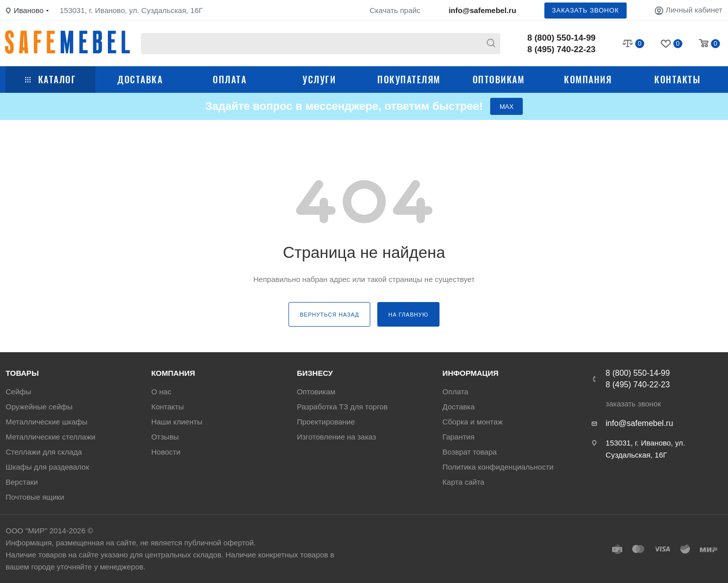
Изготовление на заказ (337, 437)
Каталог (51, 79)
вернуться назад (329, 315)
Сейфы (18, 392)
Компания (588, 79)
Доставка (140, 79)
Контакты (677, 79)
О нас (161, 392)
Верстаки (22, 482)
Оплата (230, 79)
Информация (471, 373)
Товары (22, 373)
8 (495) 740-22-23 (561, 49)
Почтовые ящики (35, 497)
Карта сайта (464, 482)
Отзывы (165, 437)
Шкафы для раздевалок (47, 467)
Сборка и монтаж (473, 422)
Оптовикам (499, 79)
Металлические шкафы (46, 422)
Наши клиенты (177, 422)
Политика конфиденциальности (498, 467)
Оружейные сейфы (39, 407)
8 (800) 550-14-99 (561, 38)
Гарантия (459, 437)
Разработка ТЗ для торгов (342, 407)
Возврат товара (470, 452)
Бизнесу (315, 373)
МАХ (507, 107)
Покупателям (409, 79)
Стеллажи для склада (44, 452)
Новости (166, 452)
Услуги (319, 79)
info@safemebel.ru (482, 10)
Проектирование (326, 422)
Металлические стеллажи (50, 437)
